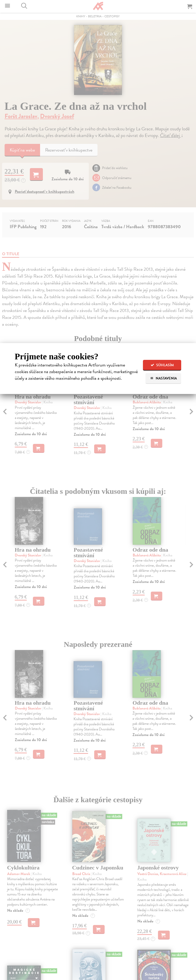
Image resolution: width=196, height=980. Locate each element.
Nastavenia (163, 378)
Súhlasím (162, 365)
